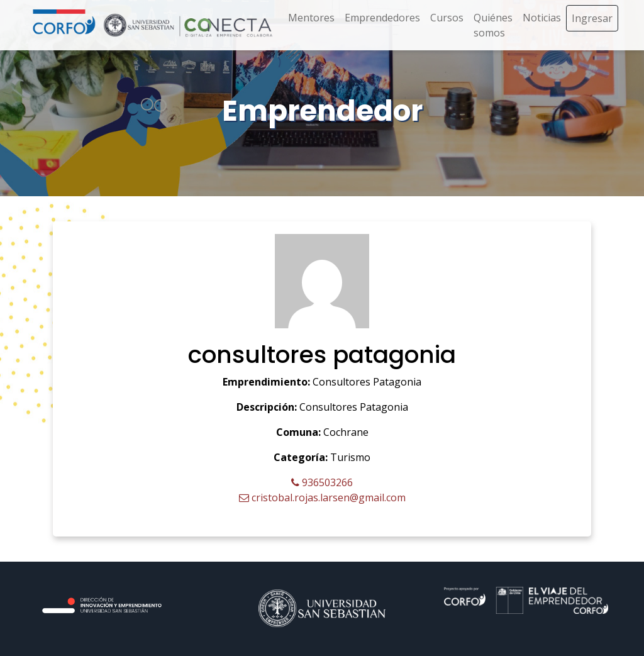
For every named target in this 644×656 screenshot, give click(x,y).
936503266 (322, 482)
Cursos (447, 18)
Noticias (542, 18)
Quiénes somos (493, 25)
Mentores (311, 18)
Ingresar (592, 18)
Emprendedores (382, 18)
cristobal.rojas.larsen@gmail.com (322, 498)
